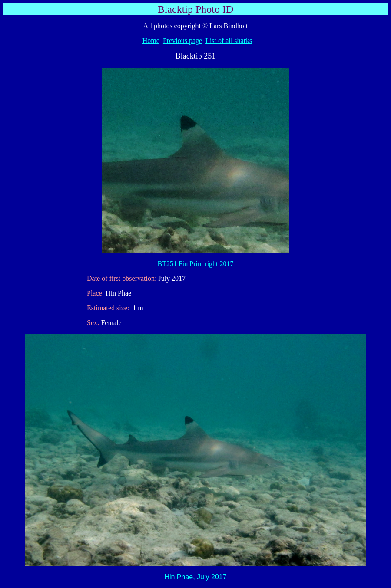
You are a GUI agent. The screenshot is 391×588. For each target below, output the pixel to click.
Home (151, 41)
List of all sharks (229, 41)
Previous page (182, 41)
